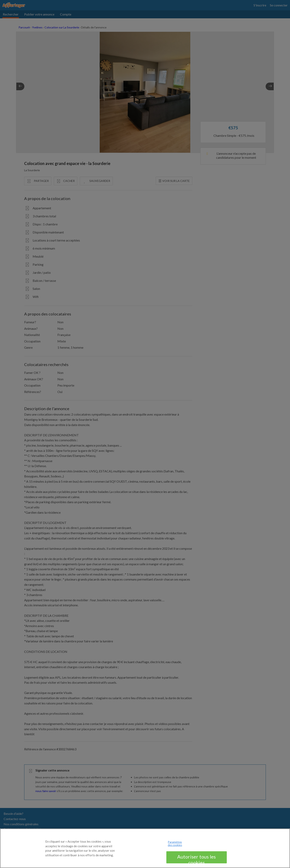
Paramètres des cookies (175, 848)
